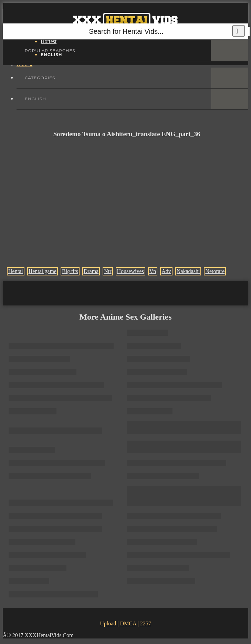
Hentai (16, 271)
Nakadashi (188, 271)
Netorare (215, 271)
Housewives (130, 271)
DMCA (128, 623)
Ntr (108, 271)
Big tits (70, 271)
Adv (166, 271)
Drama (91, 271)
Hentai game (43, 271)
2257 (146, 623)
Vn (153, 271)
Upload (108, 623)
